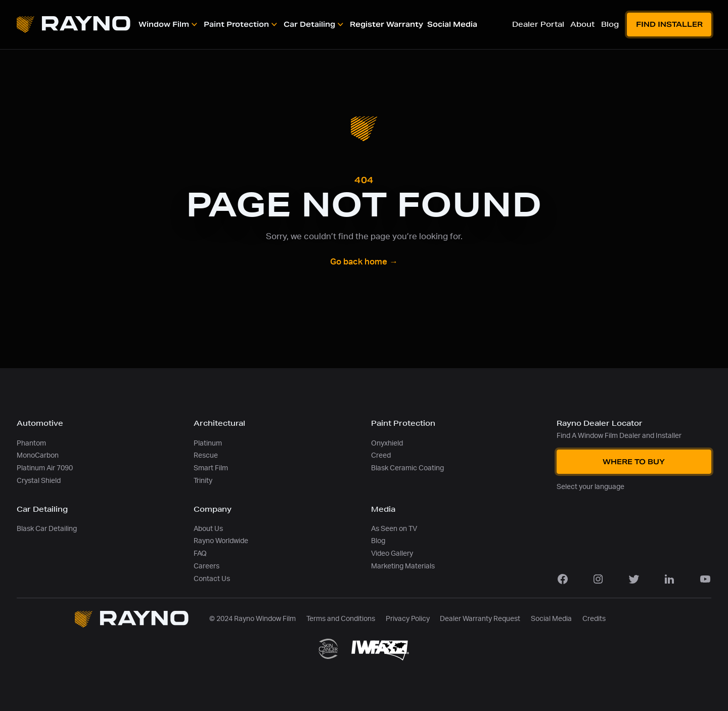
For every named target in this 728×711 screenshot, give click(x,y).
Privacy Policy (408, 619)
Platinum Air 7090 (45, 468)
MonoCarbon (38, 455)
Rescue (206, 455)
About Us (208, 529)
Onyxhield (387, 443)
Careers (207, 566)
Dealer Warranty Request (480, 619)
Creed (381, 455)
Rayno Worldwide (221, 541)
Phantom (31, 443)
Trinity (203, 481)
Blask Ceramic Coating (407, 468)
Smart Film (211, 468)
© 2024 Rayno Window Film (253, 619)
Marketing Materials (403, 566)
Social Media (551, 619)
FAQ (200, 553)
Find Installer (669, 24)
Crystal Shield (39, 481)
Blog (378, 541)
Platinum (208, 443)
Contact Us (212, 579)
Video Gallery (392, 553)
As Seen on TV (394, 529)
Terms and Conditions (341, 619)
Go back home (364, 262)
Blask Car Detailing (47, 529)
